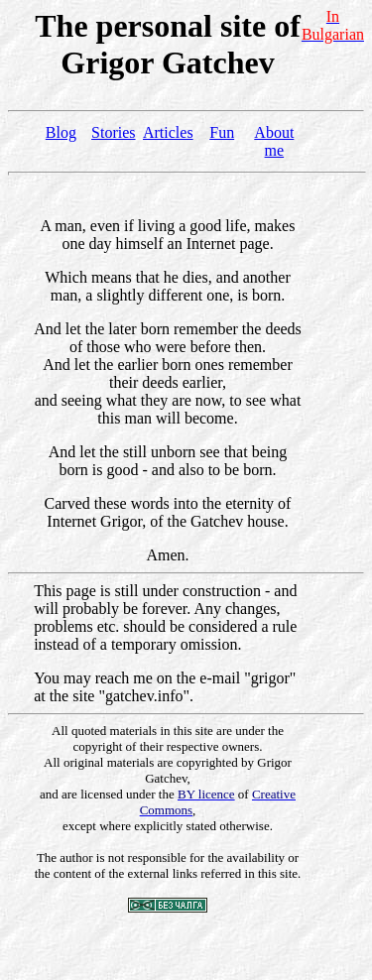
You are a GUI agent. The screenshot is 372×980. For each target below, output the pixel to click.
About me (274, 141)
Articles (168, 132)
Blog (61, 132)
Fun (222, 132)
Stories (113, 132)
